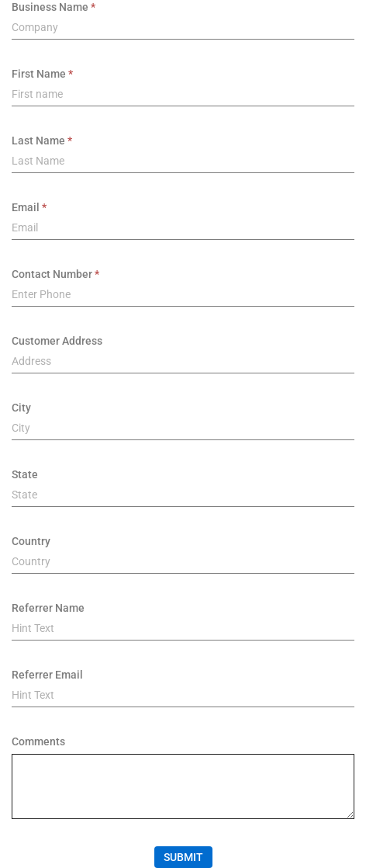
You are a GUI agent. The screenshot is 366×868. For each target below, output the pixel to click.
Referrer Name (48, 608)
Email (26, 207)
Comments (38, 741)
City (21, 408)
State (25, 474)
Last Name (38, 141)
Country (31, 541)
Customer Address (57, 341)
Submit (183, 857)
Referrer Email (47, 675)
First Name (39, 74)
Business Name (50, 7)
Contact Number (52, 274)
